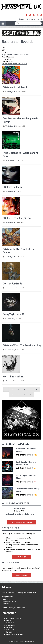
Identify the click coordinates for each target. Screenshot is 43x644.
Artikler (9, 627)
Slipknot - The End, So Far (17, 218)
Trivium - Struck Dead (15, 87)
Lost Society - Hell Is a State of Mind (26, 463)
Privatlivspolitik (12, 632)
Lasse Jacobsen (11, 288)
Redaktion (10, 620)
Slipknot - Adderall (13, 187)
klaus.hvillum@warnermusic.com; (15, 64)
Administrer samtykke (15, 634)
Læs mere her (22, 575)
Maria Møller (10, 161)
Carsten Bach (10, 319)
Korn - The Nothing (13, 376)
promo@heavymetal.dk (17, 608)
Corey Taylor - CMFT (14, 314)
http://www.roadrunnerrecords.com (15, 54)
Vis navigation (2, 22)
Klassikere (10, 623)
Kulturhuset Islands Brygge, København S (19, 514)
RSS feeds (10, 630)
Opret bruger (31, 19)
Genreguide (11, 625)
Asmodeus (9, 381)
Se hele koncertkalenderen (21, 522)
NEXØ (22, 508)
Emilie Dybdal (10, 92)
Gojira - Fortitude (12, 283)
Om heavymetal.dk (14, 618)
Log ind (22, 19)
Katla (16, 508)
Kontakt (40, 19)
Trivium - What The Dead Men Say (22, 345)
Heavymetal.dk (21, 7)
